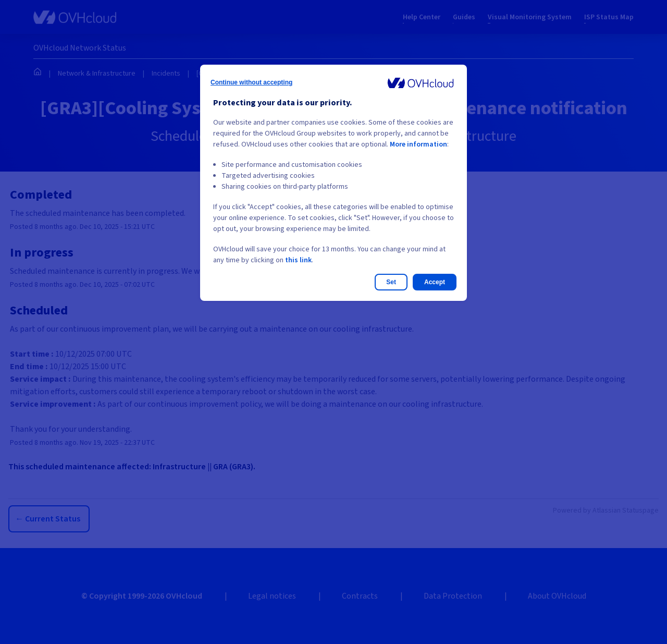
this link (298, 260)
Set (391, 282)
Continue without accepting (251, 82)
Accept (435, 282)
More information (418, 144)
